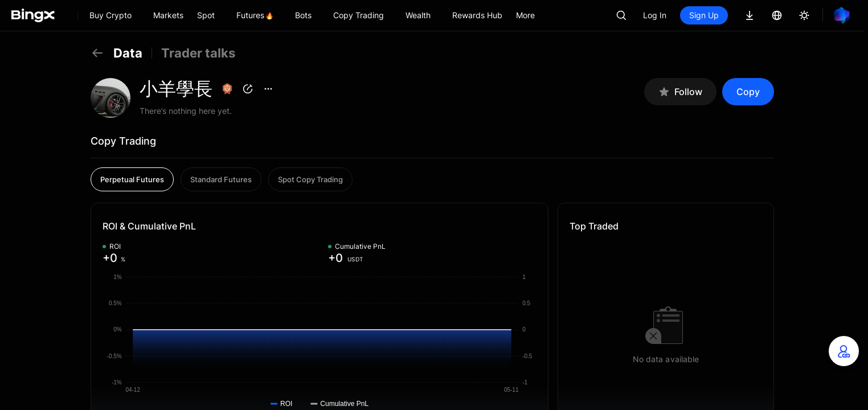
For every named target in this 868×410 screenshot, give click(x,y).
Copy (748, 92)
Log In (655, 15)
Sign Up (704, 15)
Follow (680, 92)
